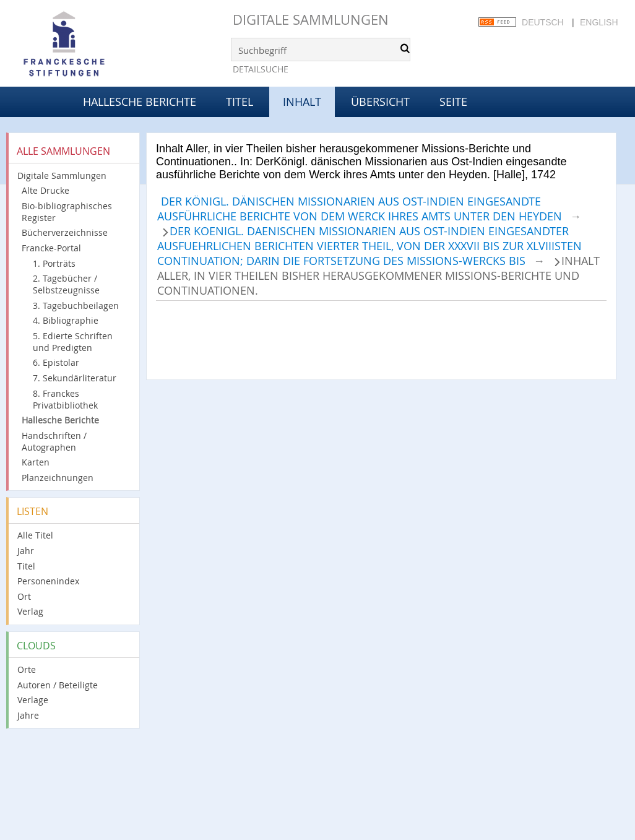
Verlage (33, 700)
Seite (453, 102)
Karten (36, 462)
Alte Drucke (45, 190)
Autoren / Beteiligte (58, 685)
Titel (240, 102)
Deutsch (543, 22)
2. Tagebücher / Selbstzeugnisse (66, 284)
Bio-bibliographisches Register (67, 212)
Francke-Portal (51, 248)
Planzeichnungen (58, 478)
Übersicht (380, 102)
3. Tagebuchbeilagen (76, 305)
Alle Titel (35, 535)
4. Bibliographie (66, 320)
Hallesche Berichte (140, 102)
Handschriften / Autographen (54, 441)
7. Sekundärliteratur (75, 378)
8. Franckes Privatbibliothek (65, 399)
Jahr (26, 551)
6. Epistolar (56, 362)
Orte (27, 669)
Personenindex (48, 581)
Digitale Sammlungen (311, 19)
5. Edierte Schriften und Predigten (73, 342)
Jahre (28, 715)
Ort (24, 596)
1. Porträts (54, 263)
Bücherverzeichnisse (65, 232)
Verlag (30, 611)
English (599, 22)
